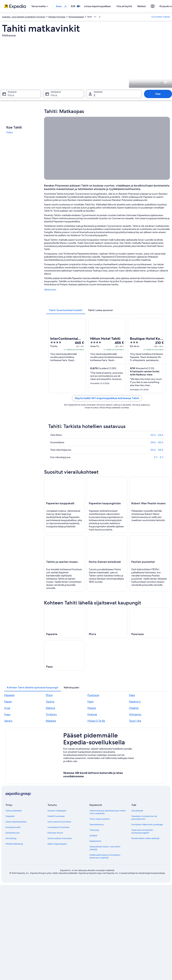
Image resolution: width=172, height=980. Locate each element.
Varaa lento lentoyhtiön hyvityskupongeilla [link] (142, 831)
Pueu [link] (7, 714)
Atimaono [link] (135, 714)
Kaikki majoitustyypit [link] (57, 844)
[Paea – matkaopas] (64, 655)
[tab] (66, 310)
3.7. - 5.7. (159, 457)
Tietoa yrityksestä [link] (13, 811)
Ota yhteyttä (124, 6)
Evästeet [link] (93, 836)
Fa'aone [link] (92, 714)
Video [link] (9, 132)
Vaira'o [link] (8, 721)
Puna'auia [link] (93, 695)
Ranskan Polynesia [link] (57, 17)
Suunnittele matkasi (161, 17)
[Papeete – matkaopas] (64, 623)
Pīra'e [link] (49, 695)
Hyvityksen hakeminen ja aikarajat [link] (147, 824)
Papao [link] (8, 702)
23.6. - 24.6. (157, 435)
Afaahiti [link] (134, 708)
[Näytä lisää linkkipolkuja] (95, 17)
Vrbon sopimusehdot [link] (100, 819)
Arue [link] (7, 708)
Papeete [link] (9, 695)
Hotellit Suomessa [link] (56, 816)
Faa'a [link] (90, 702)
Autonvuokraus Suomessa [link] (60, 838)
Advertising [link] (11, 838)
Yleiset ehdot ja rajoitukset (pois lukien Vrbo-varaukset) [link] (108, 812)
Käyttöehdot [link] (95, 841)
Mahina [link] (50, 708)
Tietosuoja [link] (94, 830)
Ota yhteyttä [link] (137, 811)
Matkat (142, 6)
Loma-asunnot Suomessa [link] (59, 822)
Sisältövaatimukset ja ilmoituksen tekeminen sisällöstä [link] (105, 856)
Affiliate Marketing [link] (14, 844)
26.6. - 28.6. (157, 450)
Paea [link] (132, 695)
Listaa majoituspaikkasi (97, 6)
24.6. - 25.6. (157, 442)
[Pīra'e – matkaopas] (107, 623)
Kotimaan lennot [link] (55, 833)
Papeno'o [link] (135, 702)
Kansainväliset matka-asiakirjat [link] (145, 838)
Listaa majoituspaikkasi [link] (16, 822)
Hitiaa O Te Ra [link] (96, 721)
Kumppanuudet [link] (13, 827)
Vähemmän (50, 290)
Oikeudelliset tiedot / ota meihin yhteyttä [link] (105, 848)
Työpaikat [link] (10, 816)
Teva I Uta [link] (135, 721)
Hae (158, 94)
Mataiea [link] (51, 721)
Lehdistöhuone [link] (13, 833)
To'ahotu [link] (51, 714)
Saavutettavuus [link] (97, 824)
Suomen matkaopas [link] (57, 811)
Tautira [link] (50, 702)
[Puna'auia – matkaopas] (150, 623)
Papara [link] (92, 708)
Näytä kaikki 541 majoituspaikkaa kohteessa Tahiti (107, 398)
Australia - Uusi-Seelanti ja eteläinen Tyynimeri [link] (24, 17)
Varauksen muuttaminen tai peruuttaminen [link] (144, 818)
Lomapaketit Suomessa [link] (58, 827)
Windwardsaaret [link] (76, 17)
